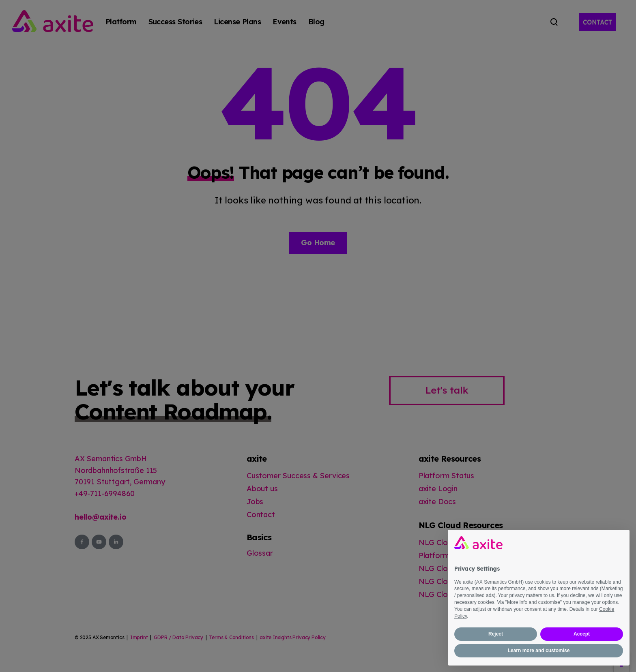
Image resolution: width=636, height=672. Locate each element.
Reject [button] (496, 634)
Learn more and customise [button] (539, 651)
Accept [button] (582, 634)
